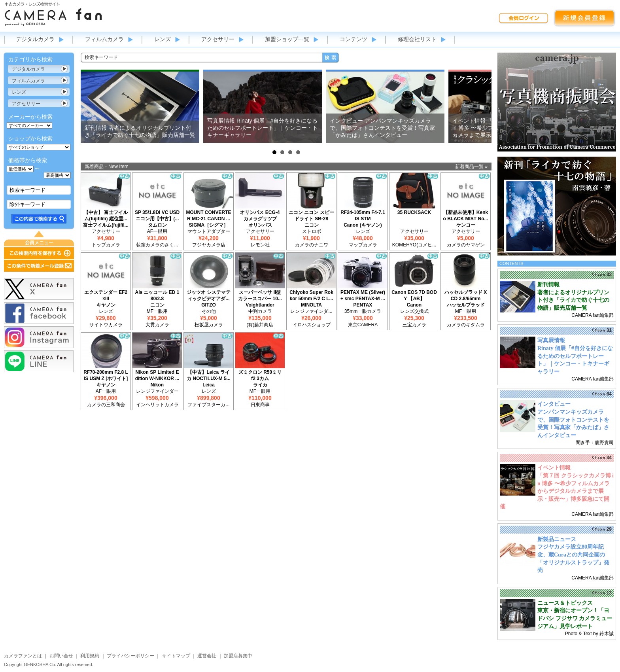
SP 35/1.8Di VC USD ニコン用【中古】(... (157, 216)
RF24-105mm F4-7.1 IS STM (363, 216)
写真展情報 (551, 340)
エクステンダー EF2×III (106, 295)
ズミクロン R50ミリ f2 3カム (260, 375)
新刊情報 (548, 285)
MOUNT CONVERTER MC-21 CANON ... (209, 216)
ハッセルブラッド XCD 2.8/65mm (466, 295)
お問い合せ (61, 656)
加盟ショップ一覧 (287, 39)
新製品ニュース (557, 539)
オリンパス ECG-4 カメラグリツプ (260, 216)
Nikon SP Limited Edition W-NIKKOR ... (157, 375)
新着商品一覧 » (471, 167)
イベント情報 (554, 468)
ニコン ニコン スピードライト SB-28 (311, 216)
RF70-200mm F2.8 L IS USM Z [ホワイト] (106, 375)
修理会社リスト (417, 39)
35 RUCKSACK (414, 212)
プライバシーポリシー (130, 656)
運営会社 (207, 656)
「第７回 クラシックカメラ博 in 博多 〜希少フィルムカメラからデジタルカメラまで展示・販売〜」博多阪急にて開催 (557, 491)
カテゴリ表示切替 (64, 69)
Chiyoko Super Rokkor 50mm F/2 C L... (311, 295)
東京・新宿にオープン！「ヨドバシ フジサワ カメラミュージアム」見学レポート (575, 618)
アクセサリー (218, 39)
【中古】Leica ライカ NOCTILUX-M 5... (209, 375)
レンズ (163, 39)
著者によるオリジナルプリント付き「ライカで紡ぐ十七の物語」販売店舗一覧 (573, 300)
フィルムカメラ (104, 39)
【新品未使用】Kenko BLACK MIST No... (466, 216)
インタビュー (554, 404)
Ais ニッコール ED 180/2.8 (157, 295)
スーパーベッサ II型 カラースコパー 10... (260, 295)
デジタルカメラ (35, 39)
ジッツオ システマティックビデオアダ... (209, 295)
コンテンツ (353, 39)
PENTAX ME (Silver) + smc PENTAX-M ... (363, 295)
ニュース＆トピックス (565, 603)
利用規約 (90, 656)
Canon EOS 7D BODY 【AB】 (414, 295)
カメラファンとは (23, 656)
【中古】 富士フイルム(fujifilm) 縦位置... (106, 216)
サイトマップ (176, 656)
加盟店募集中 (238, 656)
